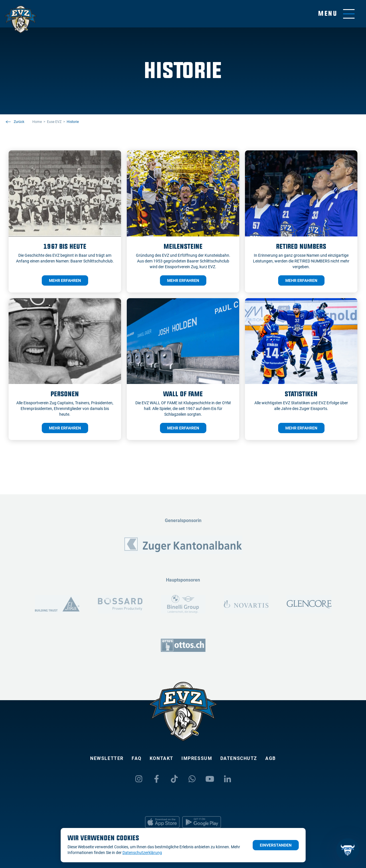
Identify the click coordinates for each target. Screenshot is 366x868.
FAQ (137, 758)
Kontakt (162, 758)
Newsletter (107, 758)
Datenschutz (239, 758)
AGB (271, 758)
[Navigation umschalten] (336, 14)
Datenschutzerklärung (142, 853)
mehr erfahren (65, 280)
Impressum (197, 758)
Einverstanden (276, 845)
